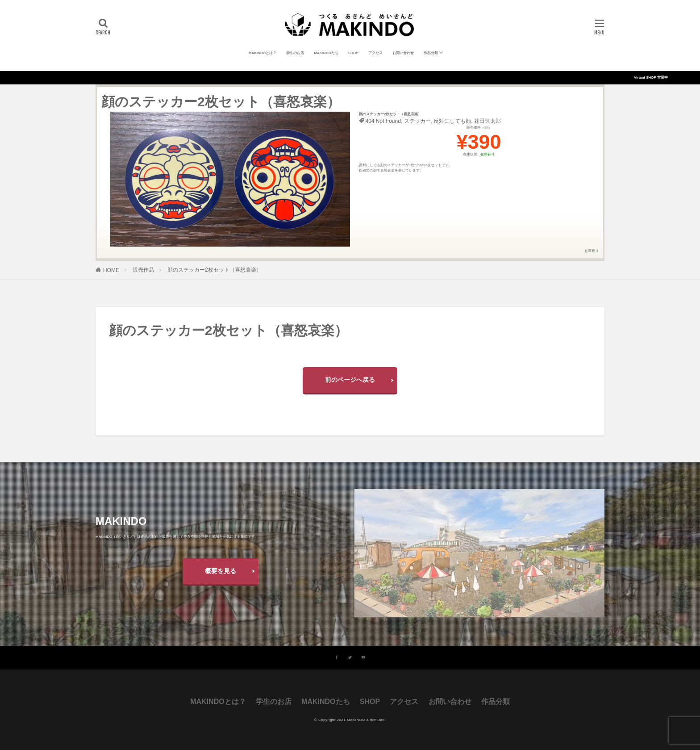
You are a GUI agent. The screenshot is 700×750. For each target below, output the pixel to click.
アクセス (375, 53)
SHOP (353, 53)
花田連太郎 (487, 121)
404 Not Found (383, 121)
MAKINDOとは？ (262, 53)
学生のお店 (295, 53)
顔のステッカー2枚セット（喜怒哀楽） (215, 270)
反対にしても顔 (452, 121)
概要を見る (221, 571)
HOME (111, 270)
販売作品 (143, 270)
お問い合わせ (403, 53)
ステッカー (417, 121)
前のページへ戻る (350, 380)
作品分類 (431, 53)
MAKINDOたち (326, 53)
